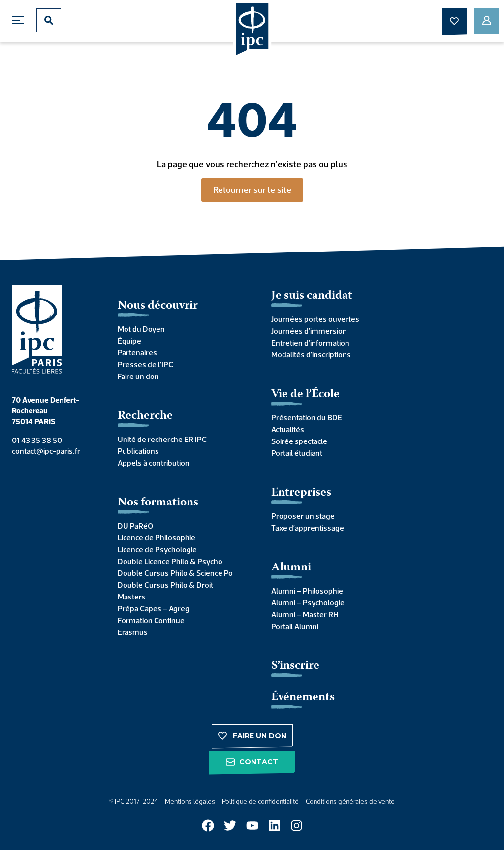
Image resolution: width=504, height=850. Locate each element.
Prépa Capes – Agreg (154, 608)
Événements (303, 698)
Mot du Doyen (141, 329)
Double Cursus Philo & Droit (165, 585)
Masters (132, 597)
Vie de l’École (305, 394)
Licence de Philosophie (157, 537)
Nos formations (158, 503)
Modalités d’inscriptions (311, 354)
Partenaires (137, 352)
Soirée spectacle (299, 441)
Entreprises (301, 493)
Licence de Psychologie (157, 549)
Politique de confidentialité (260, 801)
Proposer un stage (303, 516)
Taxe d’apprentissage (308, 528)
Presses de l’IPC (145, 364)
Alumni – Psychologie (308, 602)
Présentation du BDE (307, 417)
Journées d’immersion (309, 331)
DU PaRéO (135, 526)
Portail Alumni (295, 626)
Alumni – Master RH (305, 614)
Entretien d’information (310, 343)
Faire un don (138, 376)
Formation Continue (151, 620)
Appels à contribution (154, 463)
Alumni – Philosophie (307, 591)
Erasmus (133, 632)
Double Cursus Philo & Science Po (175, 573)
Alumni (291, 568)
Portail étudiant (297, 453)
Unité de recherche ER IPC (162, 439)
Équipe (129, 341)
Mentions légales (190, 801)
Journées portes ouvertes (315, 319)
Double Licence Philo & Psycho (170, 561)
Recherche (145, 416)
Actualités (288, 429)
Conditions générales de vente (350, 801)
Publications (138, 451)
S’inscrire (295, 666)
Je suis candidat (312, 296)
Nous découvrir (158, 306)
